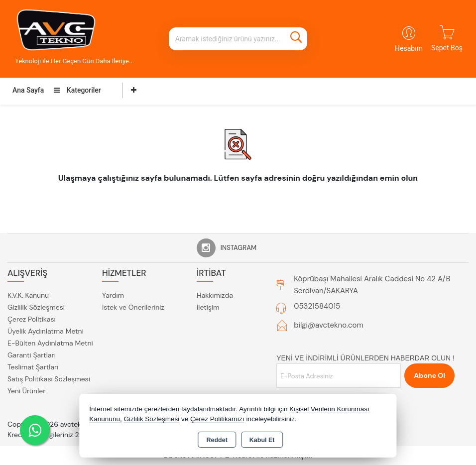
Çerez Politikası (32, 319)
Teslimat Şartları (33, 367)
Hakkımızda (215, 295)
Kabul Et (262, 440)
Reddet (217, 440)
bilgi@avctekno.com (329, 325)
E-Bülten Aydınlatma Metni (50, 343)
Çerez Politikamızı (217, 419)
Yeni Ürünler (26, 391)
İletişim (208, 307)
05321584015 (317, 306)
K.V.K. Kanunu (28, 295)
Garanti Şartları (32, 355)
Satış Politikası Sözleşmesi (49, 379)
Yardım (113, 295)
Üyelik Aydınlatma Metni (46, 331)
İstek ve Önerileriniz (133, 307)
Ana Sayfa (28, 90)
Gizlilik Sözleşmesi (36, 307)
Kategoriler (77, 90)
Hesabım (409, 48)
